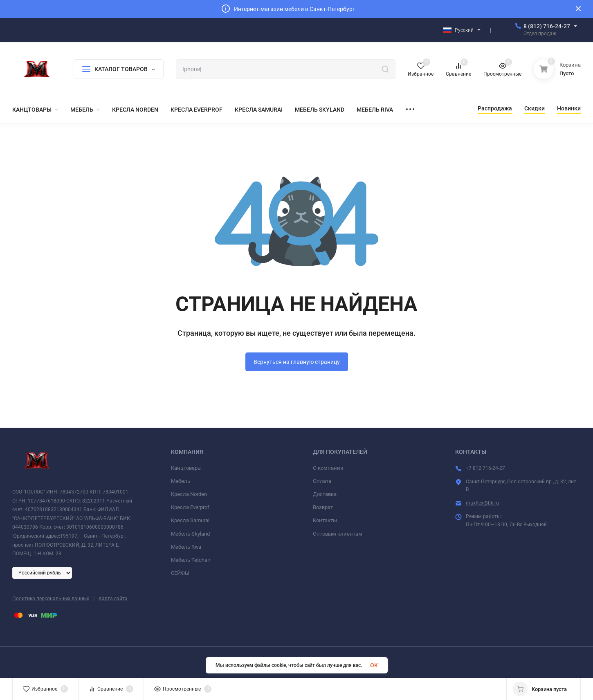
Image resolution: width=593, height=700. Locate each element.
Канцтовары (186, 468)
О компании (328, 468)
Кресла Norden (189, 494)
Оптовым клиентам (338, 534)
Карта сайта (113, 599)
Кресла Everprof (190, 507)
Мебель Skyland (190, 534)
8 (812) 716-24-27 (547, 26)
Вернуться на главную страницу (297, 362)
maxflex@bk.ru (482, 503)
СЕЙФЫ (180, 573)
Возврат (323, 507)
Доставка (325, 494)
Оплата (322, 481)
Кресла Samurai (190, 520)
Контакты (325, 520)
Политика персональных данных (51, 599)
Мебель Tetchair (191, 560)
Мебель (181, 481)
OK (374, 665)
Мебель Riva (186, 547)
